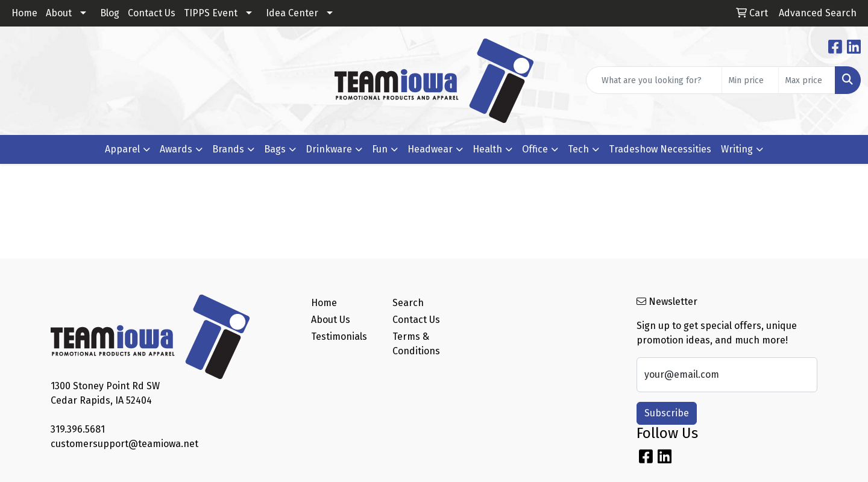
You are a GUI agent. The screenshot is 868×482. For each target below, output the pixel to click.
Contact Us (152, 13)
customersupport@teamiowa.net (124, 444)
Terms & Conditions (416, 344)
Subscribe (667, 413)
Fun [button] (380, 149)
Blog (110, 13)
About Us (331, 320)
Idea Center (292, 13)
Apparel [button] (122, 149)
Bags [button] (275, 149)
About (59, 13)
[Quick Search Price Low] (750, 80)
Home (24, 13)
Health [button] (487, 149)
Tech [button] (578, 149)
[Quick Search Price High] (807, 80)
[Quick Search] (654, 80)
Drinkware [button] (329, 149)
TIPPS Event (211, 13)
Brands (228, 149)
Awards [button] (176, 149)
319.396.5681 (78, 429)
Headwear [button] (430, 149)
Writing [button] (737, 149)
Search (408, 303)
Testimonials (339, 336)
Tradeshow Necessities (660, 149)
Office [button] (535, 149)
